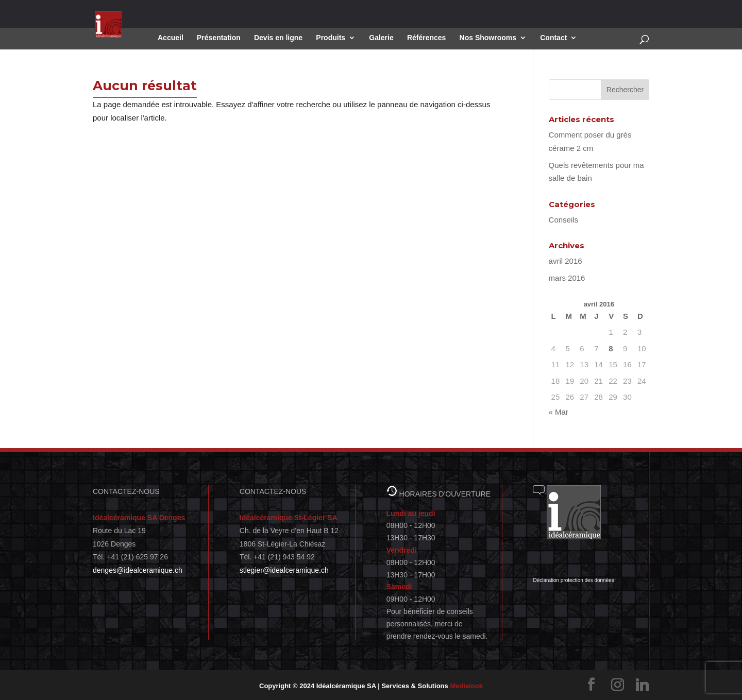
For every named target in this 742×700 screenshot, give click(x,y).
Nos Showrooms (488, 38)
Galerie (381, 38)
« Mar (559, 412)
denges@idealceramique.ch (138, 570)
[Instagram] (617, 685)
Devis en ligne (278, 38)
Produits (331, 38)
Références (427, 38)
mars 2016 (567, 278)
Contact (553, 38)
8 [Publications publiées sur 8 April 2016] (611, 348)
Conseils (564, 220)
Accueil (171, 38)
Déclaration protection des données (573, 580)
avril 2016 (566, 261)
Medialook (466, 686)
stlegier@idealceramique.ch (284, 570)
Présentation (219, 38)
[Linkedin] (642, 685)
